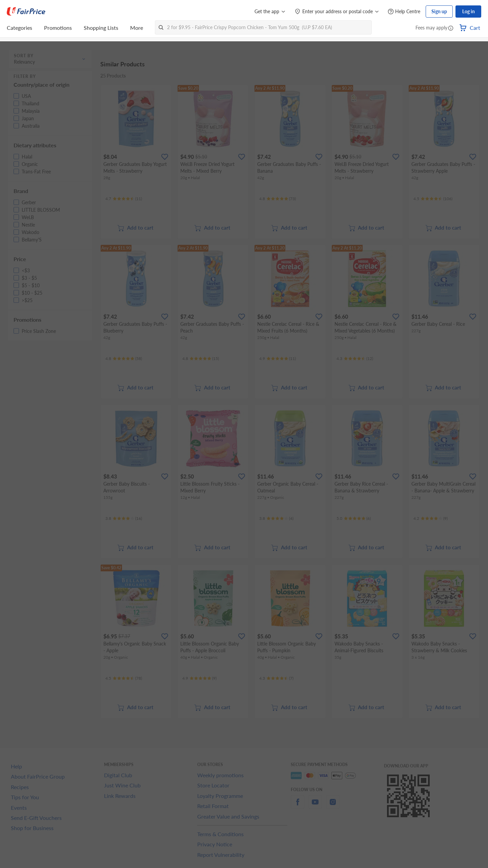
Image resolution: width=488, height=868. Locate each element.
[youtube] (315, 806)
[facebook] (298, 806)
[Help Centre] (404, 12)
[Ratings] (124, 199)
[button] (451, 28)
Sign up (439, 11)
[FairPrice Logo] (26, 12)
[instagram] (333, 806)
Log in (469, 11)
